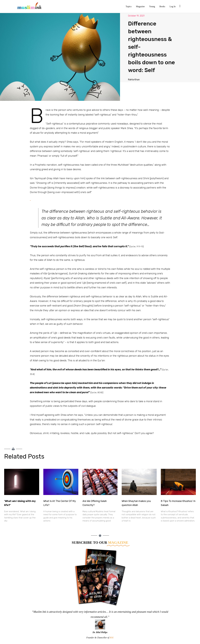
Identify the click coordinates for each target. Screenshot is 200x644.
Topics (129, 6)
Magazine (140, 6)
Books (162, 6)
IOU (112, 638)
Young (152, 6)
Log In (173, 6)
